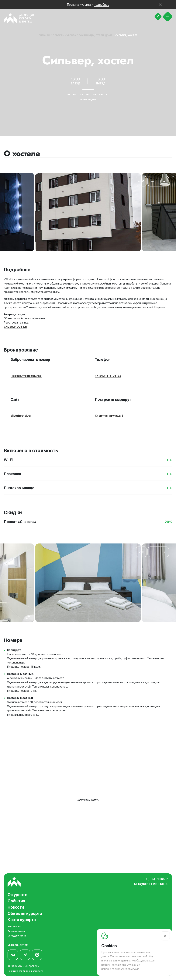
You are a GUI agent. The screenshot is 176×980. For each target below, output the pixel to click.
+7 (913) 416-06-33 (108, 374)
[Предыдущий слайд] (153, 180)
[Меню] (168, 17)
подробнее (101, 5)
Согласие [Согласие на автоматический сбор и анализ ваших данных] (116, 956)
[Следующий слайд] (164, 180)
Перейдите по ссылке (26, 374)
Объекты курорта (64, 35)
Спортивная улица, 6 (109, 414)
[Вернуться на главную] (19, 18)
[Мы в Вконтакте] (13, 954)
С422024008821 (15, 326)
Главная (44, 35)
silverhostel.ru (21, 414)
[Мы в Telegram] (25, 954)
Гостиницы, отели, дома (96, 35)
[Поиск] (158, 17)
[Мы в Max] (37, 954)
